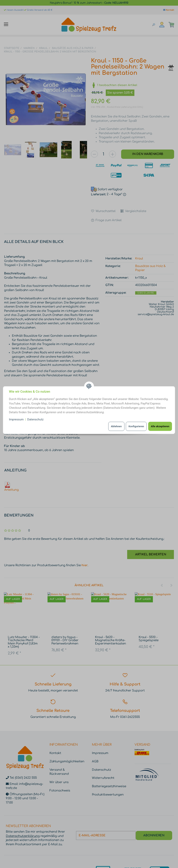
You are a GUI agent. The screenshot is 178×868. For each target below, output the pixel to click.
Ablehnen (116, 426)
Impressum (16, 419)
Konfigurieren (136, 426)
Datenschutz (35, 419)
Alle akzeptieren (160, 426)
